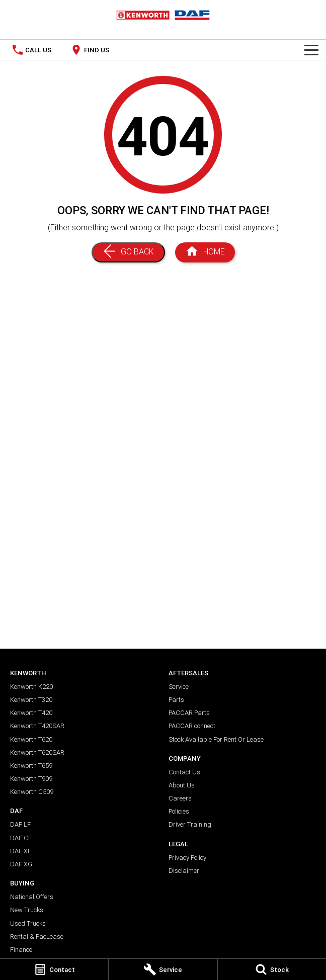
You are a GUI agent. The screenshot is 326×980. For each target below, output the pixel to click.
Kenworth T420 (31, 713)
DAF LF (20, 824)
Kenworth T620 (31, 739)
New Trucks (27, 910)
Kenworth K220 (31, 687)
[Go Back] (128, 252)
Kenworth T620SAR (37, 752)
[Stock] (272, 969)
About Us (182, 785)
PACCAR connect (192, 726)
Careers (180, 798)
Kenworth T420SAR (37, 726)
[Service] (163, 969)
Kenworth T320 (31, 700)
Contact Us (184, 772)
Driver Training (190, 824)
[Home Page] (205, 252)
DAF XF (21, 851)
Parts (176, 700)
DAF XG (21, 864)
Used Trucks (28, 923)
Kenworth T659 (31, 766)
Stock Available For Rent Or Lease (216, 739)
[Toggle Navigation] (311, 50)
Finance (21, 950)
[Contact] (54, 969)
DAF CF (21, 838)
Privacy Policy (187, 858)
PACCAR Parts (189, 713)
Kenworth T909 (31, 779)
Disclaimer (184, 871)
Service (179, 687)
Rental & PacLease (37, 937)
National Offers (32, 897)
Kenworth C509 (32, 792)
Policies (179, 811)
